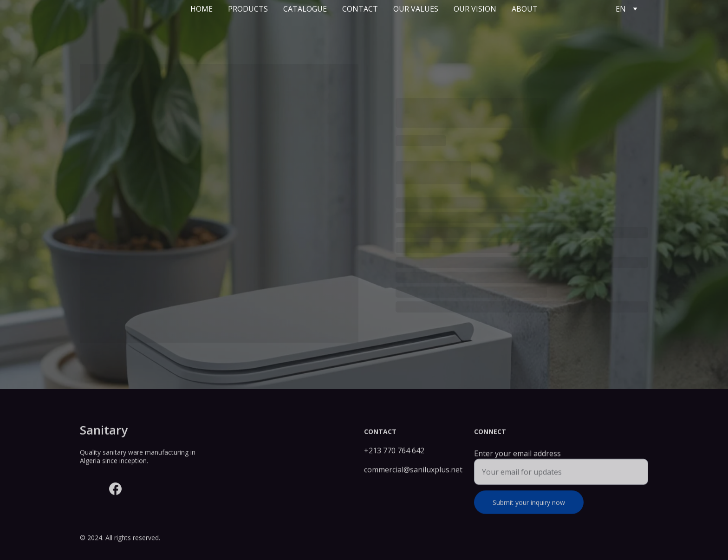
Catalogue (305, 9)
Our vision (475, 9)
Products (248, 9)
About (525, 9)
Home (201, 9)
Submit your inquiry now (529, 508)
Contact (360, 9)
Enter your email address (517, 459)
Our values (416, 9)
